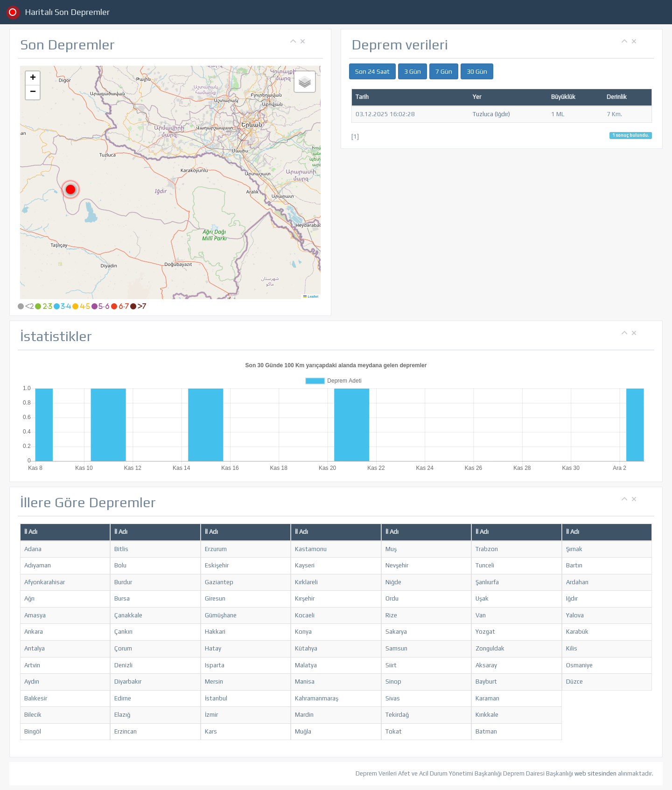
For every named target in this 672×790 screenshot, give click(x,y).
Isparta (215, 665)
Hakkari (215, 632)
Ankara (34, 632)
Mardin (304, 715)
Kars (211, 731)
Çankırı (123, 632)
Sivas (393, 698)
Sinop (393, 682)
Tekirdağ (397, 715)
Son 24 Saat (372, 71)
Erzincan (126, 731)
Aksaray (486, 665)
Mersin (214, 682)
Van (481, 615)
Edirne (123, 698)
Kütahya (306, 648)
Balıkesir (36, 698)
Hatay (213, 648)
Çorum (123, 648)
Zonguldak (490, 648)
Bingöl (33, 731)
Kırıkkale (487, 715)
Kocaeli (305, 615)
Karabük (577, 632)
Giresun (215, 598)
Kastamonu (311, 549)
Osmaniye (579, 665)
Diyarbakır (128, 682)
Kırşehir (305, 598)
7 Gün (444, 71)
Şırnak (574, 549)
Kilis (572, 648)
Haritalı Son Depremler (67, 12)
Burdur (123, 582)
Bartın (574, 565)
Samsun (396, 648)
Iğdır (572, 598)
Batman (486, 731)
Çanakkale (128, 615)
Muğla (303, 731)
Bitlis (121, 549)
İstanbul (216, 698)
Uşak (482, 598)
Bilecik (33, 715)
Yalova (575, 615)
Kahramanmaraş (317, 698)
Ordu (392, 598)
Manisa (305, 682)
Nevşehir (397, 565)
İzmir (211, 715)
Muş (391, 549)
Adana (33, 549)
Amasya (35, 615)
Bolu (120, 565)
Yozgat (485, 632)
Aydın (32, 682)
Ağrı (29, 598)
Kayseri (305, 565)
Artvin (32, 665)
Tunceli (485, 565)
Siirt (391, 665)
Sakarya (396, 632)
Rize (391, 615)
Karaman (487, 698)
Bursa (122, 598)
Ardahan (577, 582)
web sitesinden (595, 773)
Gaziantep (219, 582)
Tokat (394, 731)
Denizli (123, 665)
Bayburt (486, 682)
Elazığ (122, 715)
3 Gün (413, 71)
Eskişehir (217, 565)
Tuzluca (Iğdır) (491, 114)
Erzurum (216, 549)
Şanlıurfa (487, 582)
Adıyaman (38, 565)
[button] (70, 189)
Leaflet (311, 297)
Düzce (574, 682)
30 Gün (477, 71)
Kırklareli (306, 582)
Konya (303, 632)
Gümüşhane (221, 615)
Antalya (35, 648)
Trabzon (487, 549)
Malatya (306, 665)
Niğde (393, 582)
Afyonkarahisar (45, 582)
